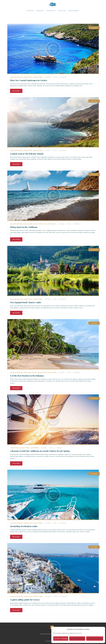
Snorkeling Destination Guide (24, 526)
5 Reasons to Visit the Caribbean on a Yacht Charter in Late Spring (40, 451)
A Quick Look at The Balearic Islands (27, 154)
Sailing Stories (38, 77)
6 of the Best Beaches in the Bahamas (27, 376)
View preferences (95, 639)
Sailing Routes (28, 77)
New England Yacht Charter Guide (26, 302)
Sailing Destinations (16, 77)
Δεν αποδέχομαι (77, 639)
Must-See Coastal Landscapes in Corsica (28, 80)
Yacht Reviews (34, 448)
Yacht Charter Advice (50, 224)
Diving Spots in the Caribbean (24, 227)
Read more (16, 91)
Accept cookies (61, 639)
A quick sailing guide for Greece (25, 600)
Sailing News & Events (30, 372)
